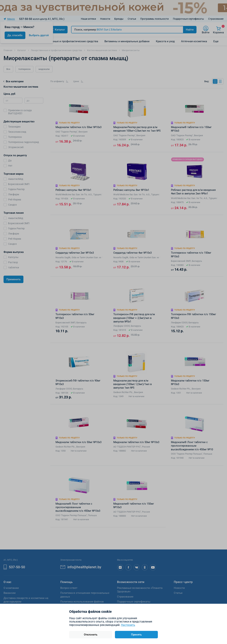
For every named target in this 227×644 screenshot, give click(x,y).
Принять (136, 635)
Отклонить (91, 635)
